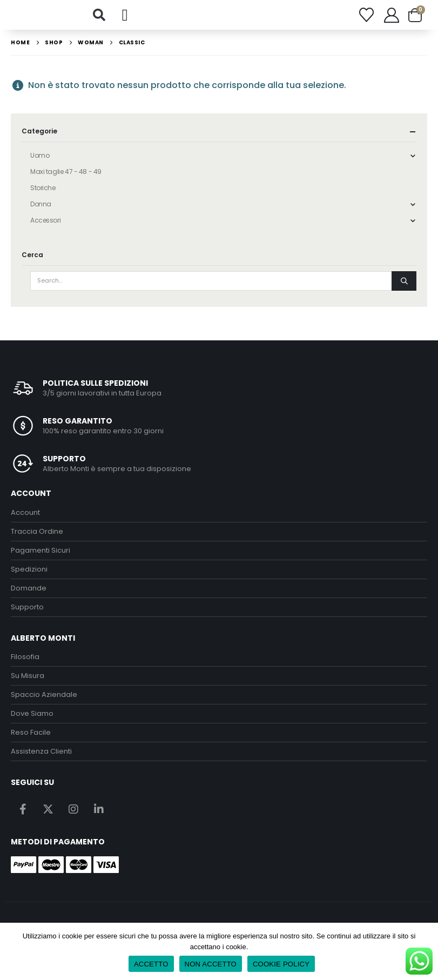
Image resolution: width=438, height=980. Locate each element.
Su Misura (28, 680)
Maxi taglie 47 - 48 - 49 (66, 175)
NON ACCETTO (211, 964)
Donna (41, 208)
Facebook (23, 813)
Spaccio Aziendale (44, 699)
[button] (99, 17)
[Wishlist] (366, 17)
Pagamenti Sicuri (41, 554)
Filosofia (25, 661)
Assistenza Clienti (41, 756)
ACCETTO (151, 964)
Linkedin (99, 813)
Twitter (48, 813)
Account (25, 516)
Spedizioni (29, 573)
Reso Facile (31, 737)
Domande (29, 592)
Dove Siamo (32, 718)
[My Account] (392, 17)
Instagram (73, 813)
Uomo (40, 159)
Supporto (27, 611)
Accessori (45, 224)
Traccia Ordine (37, 535)
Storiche (43, 192)
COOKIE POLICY (281, 964)
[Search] (404, 285)
